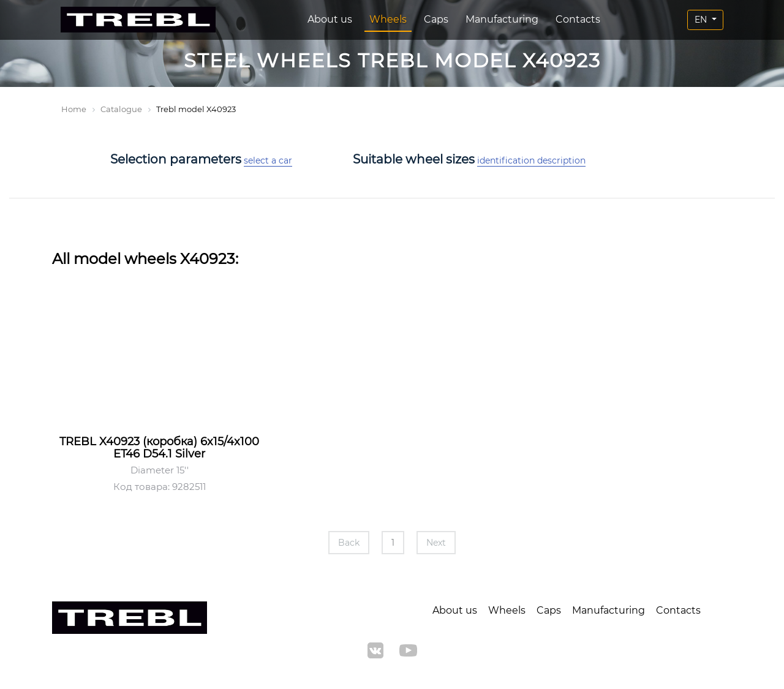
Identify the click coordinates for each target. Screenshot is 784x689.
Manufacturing (502, 19)
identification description (531, 160)
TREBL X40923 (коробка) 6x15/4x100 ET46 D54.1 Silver (159, 448)
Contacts (578, 19)
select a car (268, 160)
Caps (436, 19)
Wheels (388, 19)
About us (330, 19)
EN (702, 20)
